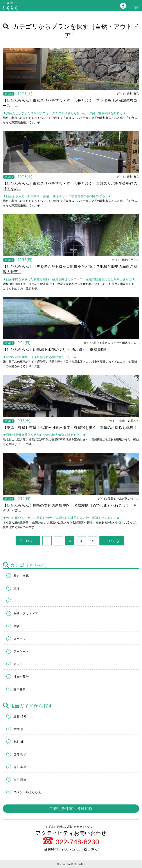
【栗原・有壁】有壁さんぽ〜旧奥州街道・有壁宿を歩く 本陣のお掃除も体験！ (70, 428)
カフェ (18, 664)
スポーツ (20, 639)
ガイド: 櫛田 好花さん (124, 421)
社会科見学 (21, 677)
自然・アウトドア (26, 614)
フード (18, 601)
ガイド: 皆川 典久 (128, 94)
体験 (16, 626)
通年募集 (20, 689)
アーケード (21, 651)
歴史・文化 (21, 576)
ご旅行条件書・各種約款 (71, 809)
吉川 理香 (20, 779)
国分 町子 (20, 754)
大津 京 (18, 729)
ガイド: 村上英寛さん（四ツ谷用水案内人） (111, 343)
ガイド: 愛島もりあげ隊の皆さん (118, 499)
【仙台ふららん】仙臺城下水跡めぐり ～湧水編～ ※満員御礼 (56, 350)
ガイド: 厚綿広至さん (126, 260)
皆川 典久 (20, 767)
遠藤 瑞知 (20, 716)
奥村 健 (18, 742)
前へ (29, 541)
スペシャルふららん (27, 792)
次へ (111, 541)
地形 (16, 588)
